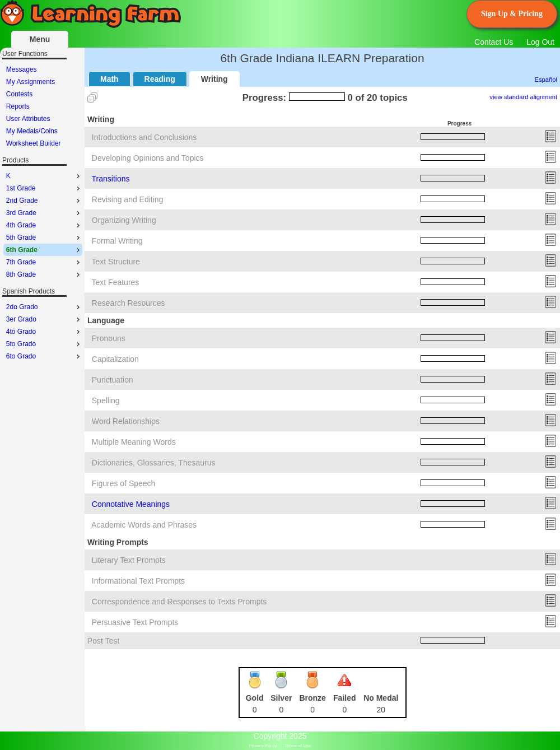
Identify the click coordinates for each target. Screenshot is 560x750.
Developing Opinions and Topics (148, 158)
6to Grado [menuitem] (44, 356)
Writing (214, 79)
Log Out (540, 42)
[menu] (43, 106)
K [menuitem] (44, 176)
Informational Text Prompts (138, 581)
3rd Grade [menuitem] (44, 213)
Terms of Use (298, 746)
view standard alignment (523, 97)
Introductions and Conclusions (144, 137)
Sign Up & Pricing (512, 14)
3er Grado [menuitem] (44, 319)
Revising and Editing (128, 199)
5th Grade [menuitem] (44, 237)
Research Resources (129, 303)
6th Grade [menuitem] (44, 250)
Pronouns (109, 338)
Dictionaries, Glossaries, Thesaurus (154, 463)
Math (109, 79)
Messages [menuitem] (22, 69)
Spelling (106, 400)
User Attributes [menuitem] (28, 119)
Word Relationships (126, 421)
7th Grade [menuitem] (44, 262)
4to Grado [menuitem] (44, 332)
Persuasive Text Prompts (135, 622)
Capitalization (115, 359)
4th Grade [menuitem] (44, 225)
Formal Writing (117, 241)
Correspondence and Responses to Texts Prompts (179, 602)
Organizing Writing (124, 220)
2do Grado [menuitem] (44, 307)
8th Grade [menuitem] (44, 274)
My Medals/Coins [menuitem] (32, 131)
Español (546, 80)
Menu (40, 39)
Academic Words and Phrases (144, 525)
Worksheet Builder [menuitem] (34, 143)
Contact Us (494, 42)
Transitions (111, 179)
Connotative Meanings (131, 504)
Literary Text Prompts (129, 560)
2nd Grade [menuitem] (44, 201)
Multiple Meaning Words (134, 442)
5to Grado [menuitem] (44, 344)
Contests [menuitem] (19, 94)
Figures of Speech (124, 483)
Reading (160, 79)
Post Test (103, 641)
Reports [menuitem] (18, 106)
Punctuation (113, 380)
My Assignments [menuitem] (31, 82)
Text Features (116, 282)
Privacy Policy (263, 746)
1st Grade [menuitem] (44, 188)
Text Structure (116, 262)
